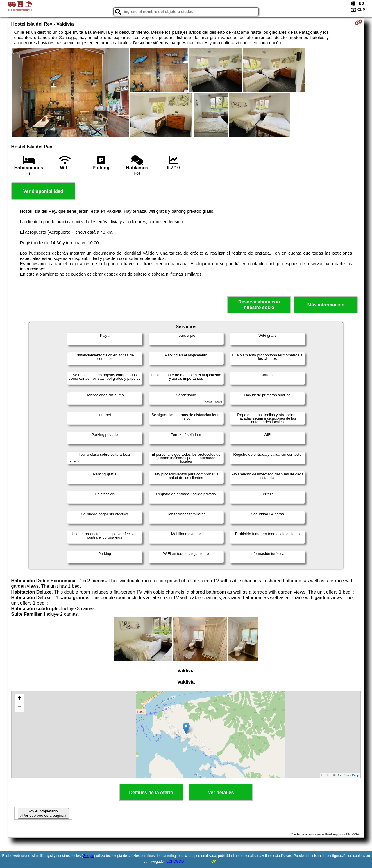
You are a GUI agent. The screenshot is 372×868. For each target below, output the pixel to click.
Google (88, 856)
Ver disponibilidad (43, 191)
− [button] (19, 707)
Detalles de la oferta (151, 792)
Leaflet (326, 775)
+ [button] (19, 699)
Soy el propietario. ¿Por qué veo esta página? (43, 813)
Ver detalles (221, 792)
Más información (326, 305)
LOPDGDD (175, 862)
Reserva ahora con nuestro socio (259, 305)
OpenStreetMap (348, 775)
